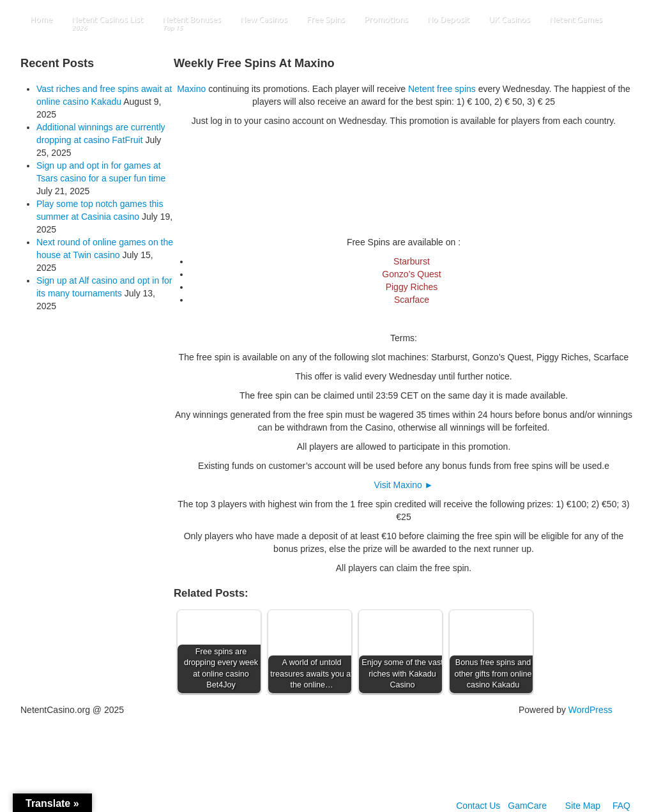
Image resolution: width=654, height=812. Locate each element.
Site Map (583, 806)
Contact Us (478, 806)
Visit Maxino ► (404, 485)
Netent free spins (442, 89)
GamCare (527, 806)
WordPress (590, 710)
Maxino (191, 89)
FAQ (621, 806)
